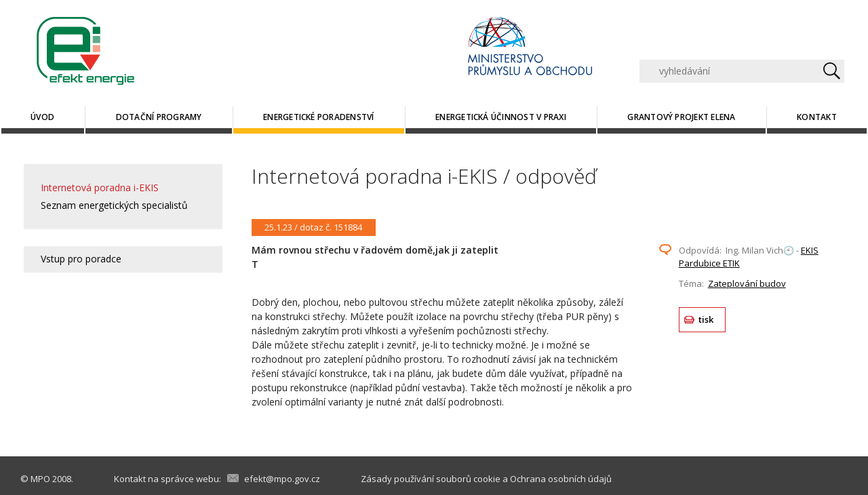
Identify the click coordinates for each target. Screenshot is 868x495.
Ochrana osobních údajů (561, 479)
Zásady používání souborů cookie (431, 479)
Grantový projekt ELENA (681, 117)
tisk (706, 319)
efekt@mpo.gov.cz (282, 479)
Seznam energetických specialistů (114, 205)
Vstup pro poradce (81, 259)
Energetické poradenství (319, 117)
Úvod (42, 117)
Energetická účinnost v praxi (501, 117)
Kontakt (817, 117)
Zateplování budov (747, 283)
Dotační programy (159, 117)
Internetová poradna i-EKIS (100, 187)
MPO (40, 479)
